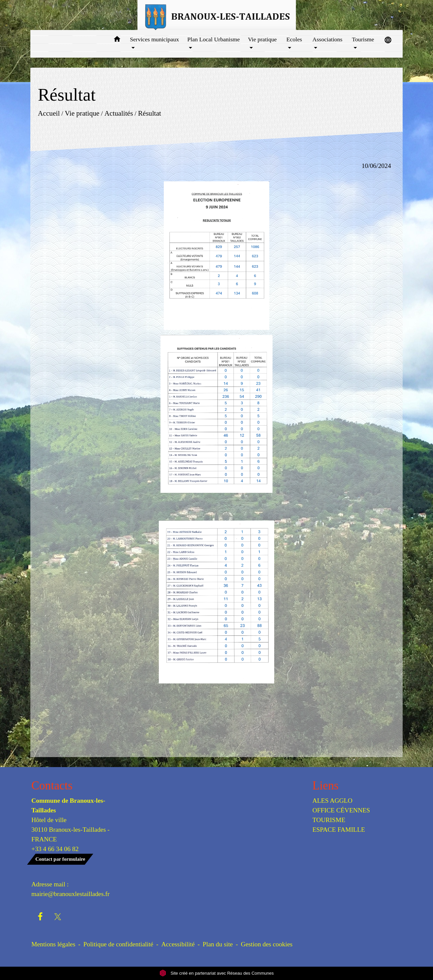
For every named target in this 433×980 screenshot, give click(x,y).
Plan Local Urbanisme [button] (214, 39)
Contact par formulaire (60, 859)
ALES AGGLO (333, 801)
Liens (326, 786)
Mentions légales (53, 944)
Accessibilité (178, 944)
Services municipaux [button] (154, 39)
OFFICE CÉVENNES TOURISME (341, 815)
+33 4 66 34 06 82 (55, 849)
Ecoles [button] (294, 39)
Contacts (52, 786)
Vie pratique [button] (262, 39)
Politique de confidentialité (118, 944)
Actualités (119, 113)
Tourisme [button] (363, 39)
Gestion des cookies (267, 944)
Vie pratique (82, 113)
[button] (117, 40)
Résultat (150, 113)
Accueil (49, 113)
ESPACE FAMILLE (339, 830)
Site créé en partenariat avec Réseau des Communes (217, 973)
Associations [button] (328, 39)
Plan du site (218, 944)
